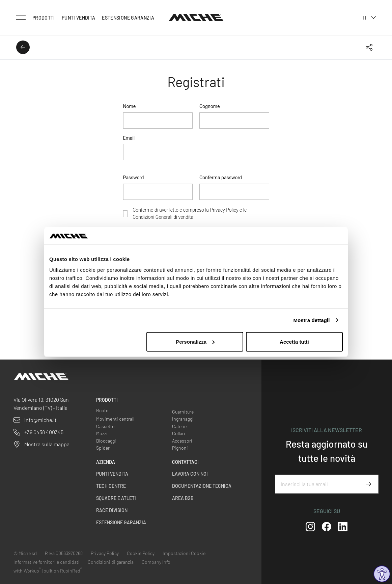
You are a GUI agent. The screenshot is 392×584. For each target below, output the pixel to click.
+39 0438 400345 (44, 432)
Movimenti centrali (115, 419)
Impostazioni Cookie (184, 553)
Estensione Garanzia (128, 18)
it (369, 18)
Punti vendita (79, 18)
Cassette (105, 426)
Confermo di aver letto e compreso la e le (190, 214)
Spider (103, 448)
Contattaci (185, 462)
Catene (179, 426)
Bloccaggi (106, 441)
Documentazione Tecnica (202, 486)
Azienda (106, 462)
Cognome (209, 106)
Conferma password (221, 178)
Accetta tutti (294, 341)
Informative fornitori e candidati (47, 562)
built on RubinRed (63, 571)
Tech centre (111, 486)
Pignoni (180, 448)
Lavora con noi (190, 474)
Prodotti (44, 18)
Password (134, 178)
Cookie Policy (141, 553)
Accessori (182, 441)
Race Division (112, 510)
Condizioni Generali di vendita (163, 217)
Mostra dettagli (311, 320)
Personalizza (195, 341)
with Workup (27, 571)
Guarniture (183, 412)
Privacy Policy (224, 210)
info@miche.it (40, 420)
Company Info (156, 562)
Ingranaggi (183, 419)
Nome (130, 106)
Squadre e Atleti (116, 498)
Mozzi (102, 433)
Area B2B (183, 498)
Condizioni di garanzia (111, 562)
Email (129, 138)
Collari (179, 433)
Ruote (102, 410)
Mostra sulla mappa (47, 444)
